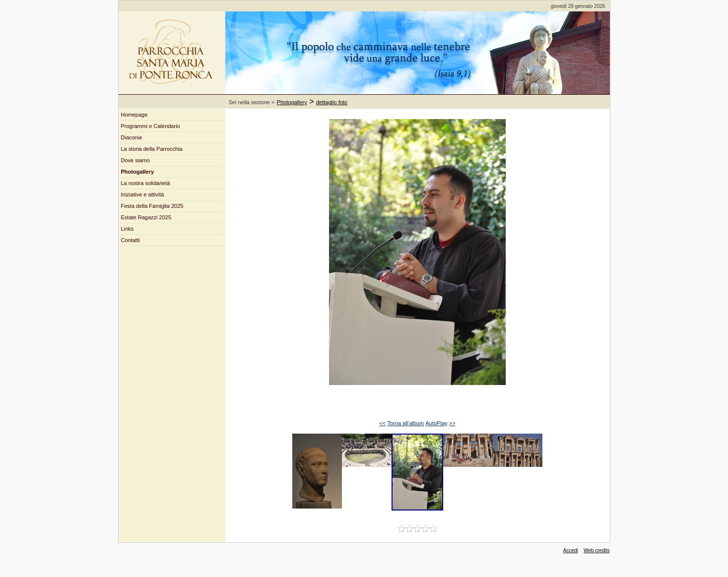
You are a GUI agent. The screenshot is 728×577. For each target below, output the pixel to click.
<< (382, 423)
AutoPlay (436, 423)
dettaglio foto (332, 102)
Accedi (571, 550)
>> (452, 423)
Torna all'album (405, 423)
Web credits (597, 550)
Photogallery (292, 102)
